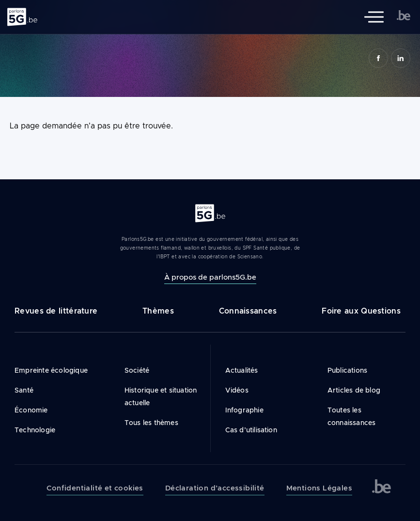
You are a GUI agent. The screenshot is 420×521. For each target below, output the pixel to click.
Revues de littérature (56, 311)
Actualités (242, 370)
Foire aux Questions (361, 311)
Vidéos (237, 390)
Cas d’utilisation (251, 430)
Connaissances (248, 311)
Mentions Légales (319, 488)
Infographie (244, 410)
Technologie (35, 430)
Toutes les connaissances (352, 416)
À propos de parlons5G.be (210, 277)
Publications (347, 370)
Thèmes (158, 311)
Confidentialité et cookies (95, 488)
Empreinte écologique (51, 370)
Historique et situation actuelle (161, 396)
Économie (31, 410)
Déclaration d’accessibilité (215, 488)
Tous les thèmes (151, 423)
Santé (24, 390)
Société (137, 370)
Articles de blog (354, 390)
